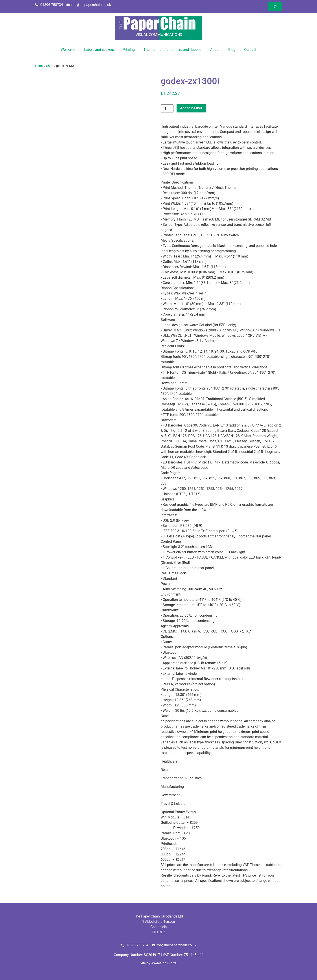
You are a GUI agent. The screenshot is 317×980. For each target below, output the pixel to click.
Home (39, 66)
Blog (232, 50)
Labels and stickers (99, 50)
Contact (250, 50)
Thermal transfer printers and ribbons (172, 50)
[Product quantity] (167, 108)
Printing (129, 50)
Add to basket (191, 108)
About (215, 50)
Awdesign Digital (164, 963)
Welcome (68, 50)
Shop (50, 66)
